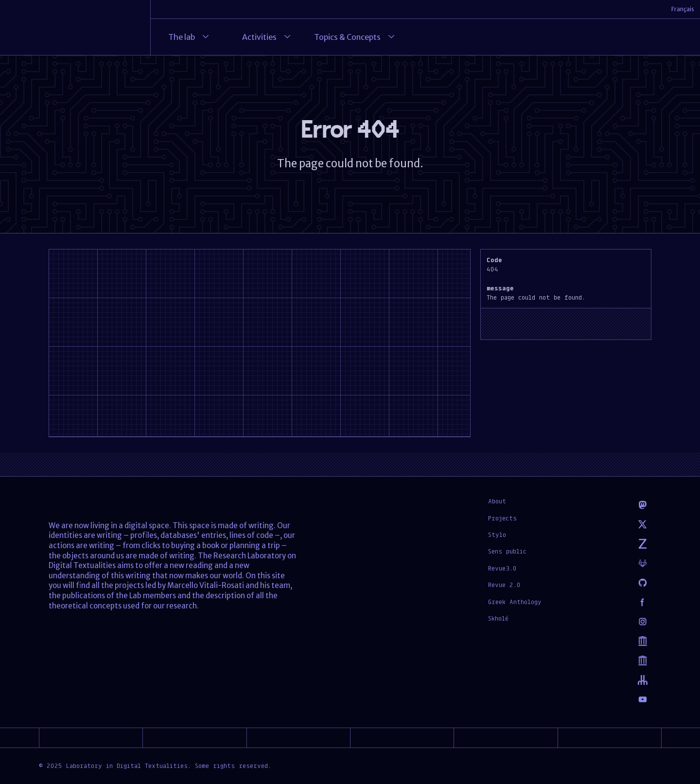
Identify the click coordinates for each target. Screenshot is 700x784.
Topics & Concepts (355, 37)
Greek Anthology (515, 602)
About (497, 501)
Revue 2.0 (504, 585)
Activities (267, 37)
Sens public (507, 551)
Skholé (498, 618)
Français (683, 9)
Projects (502, 518)
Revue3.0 (502, 568)
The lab (189, 37)
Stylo (497, 535)
